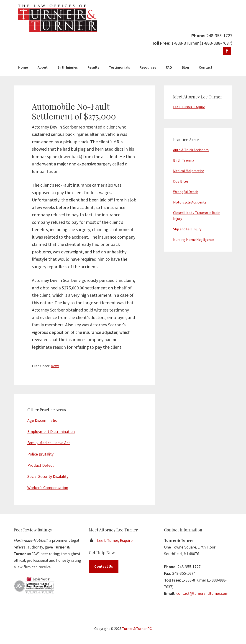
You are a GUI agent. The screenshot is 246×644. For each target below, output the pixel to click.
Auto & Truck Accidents (191, 150)
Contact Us (104, 566)
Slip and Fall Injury (187, 229)
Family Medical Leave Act (49, 443)
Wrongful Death (186, 192)
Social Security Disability (48, 476)
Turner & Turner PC (137, 629)
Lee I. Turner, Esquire (189, 107)
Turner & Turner (58, 18)
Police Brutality (40, 454)
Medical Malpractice (189, 171)
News (55, 366)
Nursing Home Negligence (194, 240)
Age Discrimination (43, 420)
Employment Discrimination (51, 431)
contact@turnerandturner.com (202, 593)
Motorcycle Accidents (190, 202)
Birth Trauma (184, 160)
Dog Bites (181, 181)
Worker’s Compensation (48, 488)
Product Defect (41, 465)
